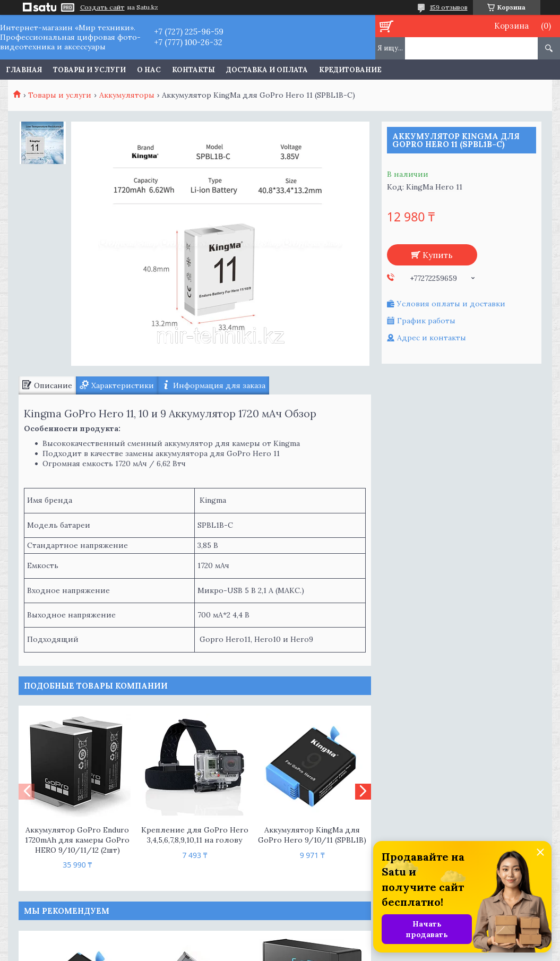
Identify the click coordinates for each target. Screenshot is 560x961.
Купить (438, 255)
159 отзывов (449, 7)
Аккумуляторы (127, 95)
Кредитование (350, 70)
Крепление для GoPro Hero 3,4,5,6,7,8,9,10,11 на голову (195, 835)
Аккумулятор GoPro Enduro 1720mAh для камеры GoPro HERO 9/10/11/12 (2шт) (77, 840)
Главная (24, 70)
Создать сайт (102, 7)
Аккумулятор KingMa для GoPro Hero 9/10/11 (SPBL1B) (312, 835)
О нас (149, 70)
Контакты (193, 70)
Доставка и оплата (267, 70)
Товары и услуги (89, 70)
